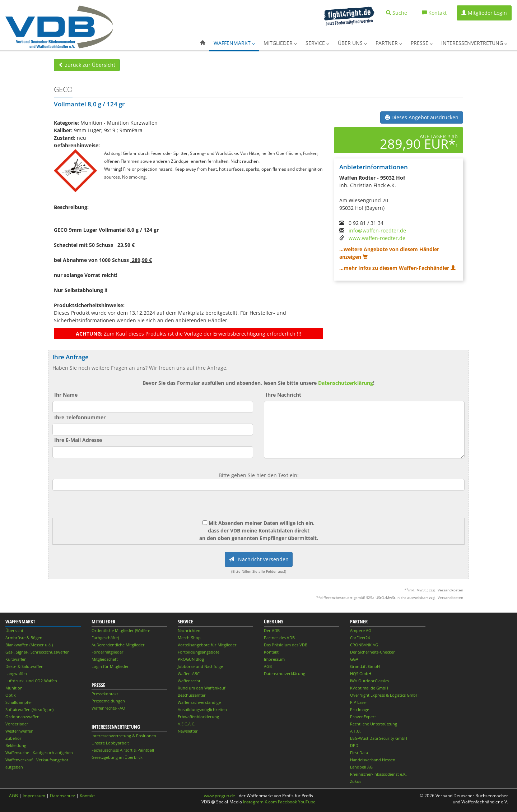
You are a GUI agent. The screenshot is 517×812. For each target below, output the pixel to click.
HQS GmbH (361, 673)
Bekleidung (16, 745)
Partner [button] (389, 43)
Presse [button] (422, 43)
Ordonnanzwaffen (22, 717)
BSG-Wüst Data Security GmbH (379, 738)
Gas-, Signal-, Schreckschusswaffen (38, 652)
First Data (359, 753)
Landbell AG (361, 767)
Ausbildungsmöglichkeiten (202, 709)
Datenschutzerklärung (346, 383)
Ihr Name (66, 395)
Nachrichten (189, 630)
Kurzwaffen (16, 659)
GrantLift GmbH (365, 666)
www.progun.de (220, 796)
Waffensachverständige (199, 702)
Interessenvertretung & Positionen (124, 736)
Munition (14, 688)
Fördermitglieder (108, 652)
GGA (354, 659)
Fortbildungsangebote (199, 652)
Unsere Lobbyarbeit (110, 743)
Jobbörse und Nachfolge (200, 666)
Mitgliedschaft (105, 659)
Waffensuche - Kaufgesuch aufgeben (39, 753)
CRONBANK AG (364, 645)
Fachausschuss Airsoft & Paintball (123, 750)
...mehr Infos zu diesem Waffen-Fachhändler (397, 268)
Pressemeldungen (108, 701)
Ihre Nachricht (283, 395)
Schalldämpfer (19, 702)
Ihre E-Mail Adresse (78, 440)
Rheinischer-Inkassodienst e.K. (378, 774)
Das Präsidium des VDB (286, 645)
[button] (202, 43)
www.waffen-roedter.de (377, 238)
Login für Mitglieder (110, 666)
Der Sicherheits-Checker (372, 652)
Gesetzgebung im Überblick (117, 757)
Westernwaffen (19, 731)
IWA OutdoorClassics (369, 681)
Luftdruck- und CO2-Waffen (31, 681)
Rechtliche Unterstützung (374, 724)
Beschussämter (192, 695)
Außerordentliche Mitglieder (118, 645)
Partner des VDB (279, 638)
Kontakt (271, 652)
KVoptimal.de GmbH (369, 688)
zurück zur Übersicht (87, 65)
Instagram (253, 802)
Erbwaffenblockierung (198, 717)
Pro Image (360, 709)
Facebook (287, 802)
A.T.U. (355, 731)
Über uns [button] (352, 43)
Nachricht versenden (259, 559)
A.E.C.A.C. (187, 724)
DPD (354, 745)
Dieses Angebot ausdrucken (422, 117)
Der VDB (272, 630)
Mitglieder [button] (280, 43)
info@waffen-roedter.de (377, 230)
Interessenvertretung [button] (474, 43)
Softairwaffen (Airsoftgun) (29, 709)
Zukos (356, 781)
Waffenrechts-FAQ (108, 708)
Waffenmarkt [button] (234, 43)
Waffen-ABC (189, 673)
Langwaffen (16, 673)
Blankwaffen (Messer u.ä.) (29, 645)
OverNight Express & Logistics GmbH (384, 695)
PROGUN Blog (191, 659)
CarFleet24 (360, 638)
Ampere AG (361, 630)
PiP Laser (359, 702)
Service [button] (317, 43)
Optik (11, 695)
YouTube (307, 802)
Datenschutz (62, 796)
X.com (271, 802)
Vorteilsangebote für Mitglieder (207, 645)
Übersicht (14, 630)
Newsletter (188, 731)
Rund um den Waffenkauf (202, 688)
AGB (268, 666)
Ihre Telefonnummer (80, 417)
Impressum (274, 659)
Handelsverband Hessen (373, 760)
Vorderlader (17, 724)
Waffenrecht (189, 681)
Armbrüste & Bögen (24, 638)
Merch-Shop (189, 638)
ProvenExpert (363, 717)
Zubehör (13, 738)
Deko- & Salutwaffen (24, 666)
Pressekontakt (105, 694)
